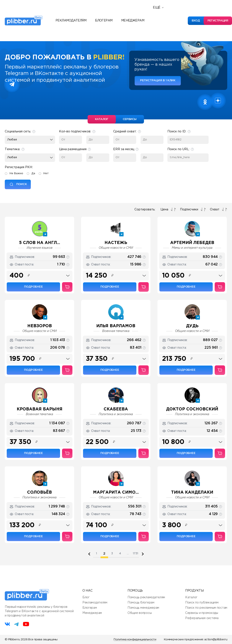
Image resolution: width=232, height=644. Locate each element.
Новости (162, 18)
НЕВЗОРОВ (40, 326)
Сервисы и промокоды (202, 613)
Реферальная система (202, 618)
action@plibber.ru (216, 640)
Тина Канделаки (192, 492)
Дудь (192, 326)
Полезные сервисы (171, 24)
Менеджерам (133, 21)
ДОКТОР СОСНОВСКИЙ (192, 409)
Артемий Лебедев (192, 243)
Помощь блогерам (141, 603)
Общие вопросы (140, 613)
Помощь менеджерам (143, 608)
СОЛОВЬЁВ (39, 492)
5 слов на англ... (40, 243)
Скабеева (116, 409)
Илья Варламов (116, 326)
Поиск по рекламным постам (206, 608)
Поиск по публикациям (202, 603)
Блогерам (104, 21)
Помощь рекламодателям (146, 597)
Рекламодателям (71, 21)
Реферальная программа (176, 11)
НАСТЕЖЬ (116, 243)
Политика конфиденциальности (135, 640)
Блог (86, 597)
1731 (136, 554)
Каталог (191, 597)
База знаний (165, 31)
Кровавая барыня (40, 409)
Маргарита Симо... (116, 492)
